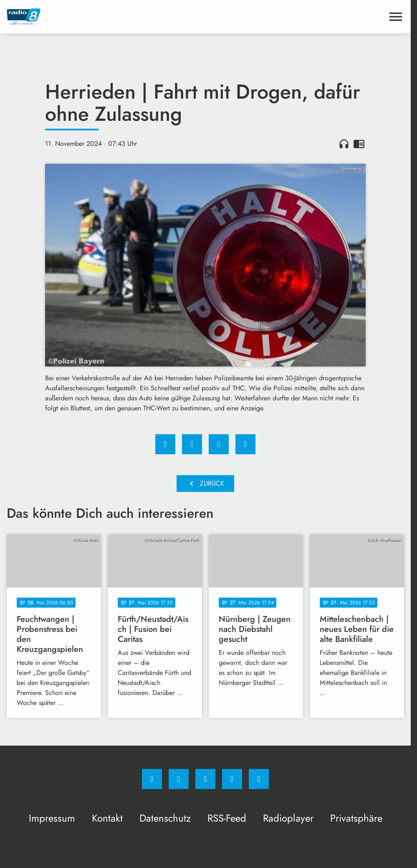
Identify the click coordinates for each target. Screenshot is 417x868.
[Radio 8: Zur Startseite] (106, 17)
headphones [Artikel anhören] (344, 144)
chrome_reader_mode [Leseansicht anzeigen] (359, 144)
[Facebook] (152, 779)
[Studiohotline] (232, 779)
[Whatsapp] (205, 779)
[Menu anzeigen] (396, 17)
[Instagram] (179, 779)
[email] (259, 779)
